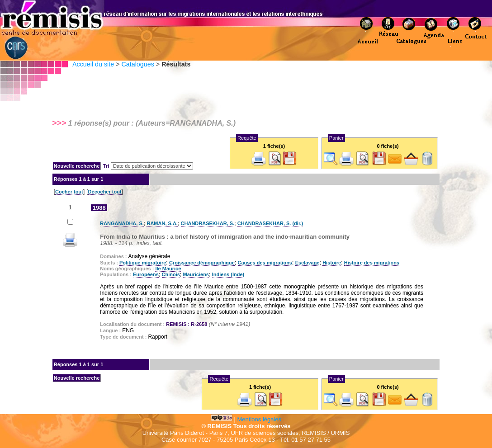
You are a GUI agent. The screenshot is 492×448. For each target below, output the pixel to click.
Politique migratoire (143, 263)
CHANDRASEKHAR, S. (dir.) (270, 223)
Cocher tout (69, 192)
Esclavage (307, 263)
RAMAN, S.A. (162, 223)
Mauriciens (196, 274)
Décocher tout (105, 192)
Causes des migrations (265, 263)
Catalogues (137, 64)
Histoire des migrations (372, 263)
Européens (146, 274)
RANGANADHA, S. (122, 223)
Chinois (171, 274)
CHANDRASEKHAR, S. (208, 223)
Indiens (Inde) (228, 274)
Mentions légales (260, 419)
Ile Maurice (168, 269)
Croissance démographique (202, 263)
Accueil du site (93, 64)
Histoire (332, 263)
